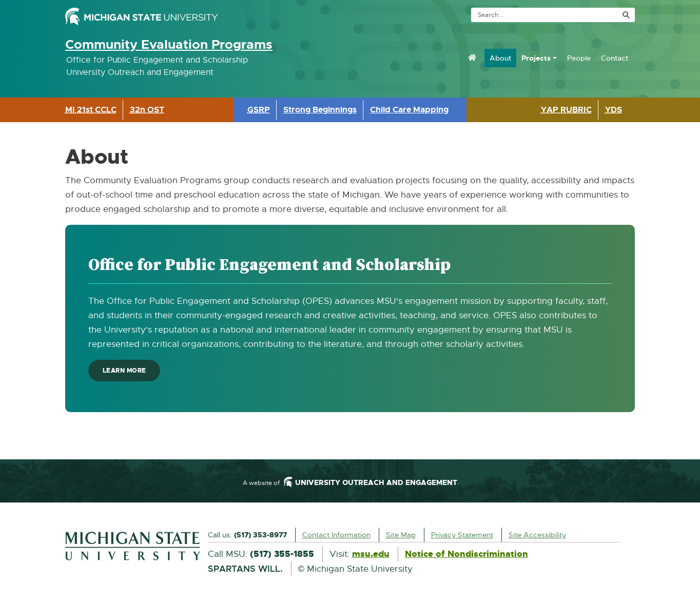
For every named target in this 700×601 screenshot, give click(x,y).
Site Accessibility (537, 535)
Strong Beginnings (320, 110)
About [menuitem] (500, 58)
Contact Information (336, 535)
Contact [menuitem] (615, 58)
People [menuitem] (579, 58)
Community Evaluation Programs (169, 45)
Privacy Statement (462, 535)
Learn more (128, 373)
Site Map (401, 535)
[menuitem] (472, 57)
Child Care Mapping (409, 110)
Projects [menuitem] (536, 58)
